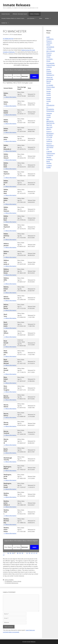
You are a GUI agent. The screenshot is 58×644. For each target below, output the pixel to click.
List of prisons (32, 18)
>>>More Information (10, 97)
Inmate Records (6, 14)
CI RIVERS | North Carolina (50, 161)
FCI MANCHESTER (8, 39)
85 (11, 553)
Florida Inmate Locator (49, 93)
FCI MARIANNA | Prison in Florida (13, 581)
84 (8, 553)
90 (22, 553)
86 (13, 553)
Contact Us (6, 23)
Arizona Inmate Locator (49, 99)
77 (4, 555)
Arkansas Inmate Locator (49, 115)
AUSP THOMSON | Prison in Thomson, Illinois (50, 41)
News (41, 18)
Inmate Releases (17, 5)
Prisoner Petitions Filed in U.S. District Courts (13, 18)
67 (37, 553)
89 (20, 553)
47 (32, 553)
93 (29, 553)
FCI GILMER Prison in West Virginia (51, 87)
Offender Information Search (20, 14)
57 (34, 553)
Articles (49, 18)
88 (18, 553)
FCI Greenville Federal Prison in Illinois (51, 65)
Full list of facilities (35, 14)
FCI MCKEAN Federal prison (11, 583)
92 (27, 553)
